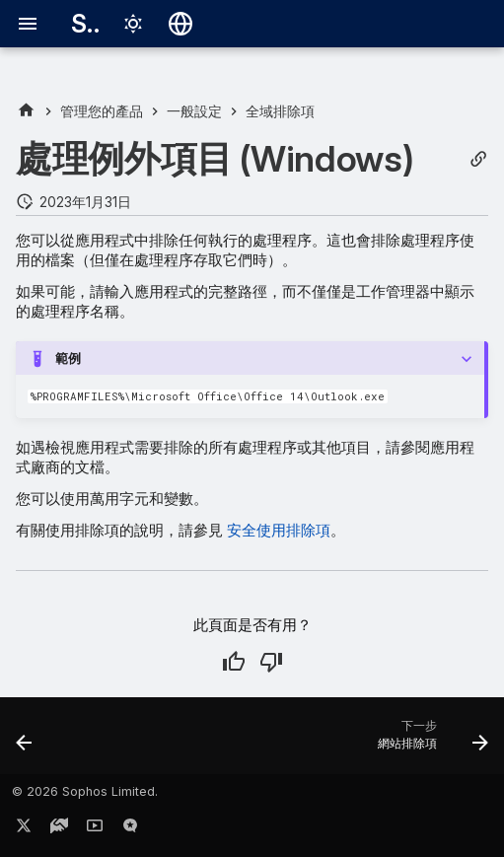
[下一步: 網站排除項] (430, 742)
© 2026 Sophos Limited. (85, 791)
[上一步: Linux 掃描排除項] (25, 742)
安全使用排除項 (279, 530)
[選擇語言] (180, 24)
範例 (68, 358)
